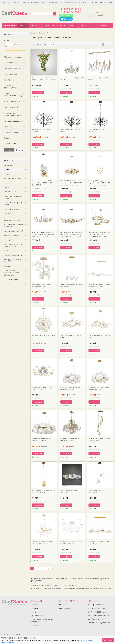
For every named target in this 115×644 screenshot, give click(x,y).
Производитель (14, 132)
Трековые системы (97, 25)
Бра (72, 25)
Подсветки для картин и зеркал (13, 204)
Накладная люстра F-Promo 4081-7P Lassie (42, 388)
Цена (14, 40)
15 (44, 568)
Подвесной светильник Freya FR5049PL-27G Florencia (43, 543)
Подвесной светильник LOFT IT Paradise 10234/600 (99, 388)
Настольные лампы (11, 209)
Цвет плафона (14, 74)
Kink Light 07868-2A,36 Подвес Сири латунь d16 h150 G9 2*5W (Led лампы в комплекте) (99, 183)
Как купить (7, 2)
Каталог (9, 161)
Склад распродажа (11, 279)
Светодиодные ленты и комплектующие (13, 245)
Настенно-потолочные (55, 25)
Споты (81, 25)
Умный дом (8, 240)
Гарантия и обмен (38, 2)
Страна (14, 138)
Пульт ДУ (14, 127)
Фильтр (9, 34)
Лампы (6, 251)
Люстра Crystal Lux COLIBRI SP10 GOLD (72, 337)
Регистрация (106, 2)
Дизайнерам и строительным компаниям (62, 2)
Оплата (26, 2)
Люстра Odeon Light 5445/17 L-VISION (99, 79)
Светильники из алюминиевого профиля (13, 219)
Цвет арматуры (14, 63)
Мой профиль (64, 608)
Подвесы (35, 25)
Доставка (17, 2)
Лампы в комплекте (14, 101)
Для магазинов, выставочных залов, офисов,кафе (12, 273)
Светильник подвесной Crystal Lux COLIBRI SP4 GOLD (99, 285)
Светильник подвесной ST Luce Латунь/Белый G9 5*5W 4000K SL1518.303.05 (43, 183)
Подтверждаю (108, 640)
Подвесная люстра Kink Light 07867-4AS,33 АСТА (99, 543)
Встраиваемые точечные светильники (13, 226)
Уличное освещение (12, 235)
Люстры (23, 25)
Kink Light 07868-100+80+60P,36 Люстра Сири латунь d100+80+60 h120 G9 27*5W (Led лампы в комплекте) (99, 234)
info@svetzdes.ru (97, 619)
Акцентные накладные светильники (12, 197)
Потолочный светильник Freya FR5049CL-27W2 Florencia (71, 543)
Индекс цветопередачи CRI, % (14, 95)
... (111, 25)
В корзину (38, 93)
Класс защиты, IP (14, 107)
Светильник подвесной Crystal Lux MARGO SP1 (71, 285)
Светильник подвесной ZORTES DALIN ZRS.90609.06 (100, 440)
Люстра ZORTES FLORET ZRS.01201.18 (69, 491)
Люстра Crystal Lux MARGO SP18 (44, 336)
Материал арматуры (14, 57)
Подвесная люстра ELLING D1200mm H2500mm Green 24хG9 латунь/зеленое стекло (44, 80)
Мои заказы (64, 605)
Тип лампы (14, 80)
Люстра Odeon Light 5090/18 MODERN (70, 130)
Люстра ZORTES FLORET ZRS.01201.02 (97, 491)
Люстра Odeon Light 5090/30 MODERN (42, 130)
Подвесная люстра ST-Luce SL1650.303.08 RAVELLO (70, 440)
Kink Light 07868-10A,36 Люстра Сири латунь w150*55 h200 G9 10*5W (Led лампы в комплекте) (72, 234)
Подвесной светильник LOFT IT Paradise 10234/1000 (43, 440)
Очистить (20, 150)
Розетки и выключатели (13, 255)
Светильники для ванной (13, 231)
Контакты (83, 2)
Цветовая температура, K (14, 87)
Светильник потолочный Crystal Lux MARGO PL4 (41, 285)
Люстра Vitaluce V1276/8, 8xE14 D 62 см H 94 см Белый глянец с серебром (72, 80)
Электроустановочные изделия (13, 261)
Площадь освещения (14, 121)
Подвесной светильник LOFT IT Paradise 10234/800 (71, 388)
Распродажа (10, 25)
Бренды (7, 284)
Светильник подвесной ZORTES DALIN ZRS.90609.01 (44, 491)
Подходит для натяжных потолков (14, 114)
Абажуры (7, 266)
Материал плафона (14, 68)
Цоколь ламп (14, 144)
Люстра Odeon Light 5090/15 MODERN (98, 130)
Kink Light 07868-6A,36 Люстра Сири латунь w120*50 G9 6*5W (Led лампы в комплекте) (43, 234)
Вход (95, 2)
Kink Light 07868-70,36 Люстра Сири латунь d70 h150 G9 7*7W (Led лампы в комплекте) (71, 183)
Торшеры (7, 213)
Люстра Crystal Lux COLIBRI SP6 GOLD (99, 337)
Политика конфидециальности (100, 623)
